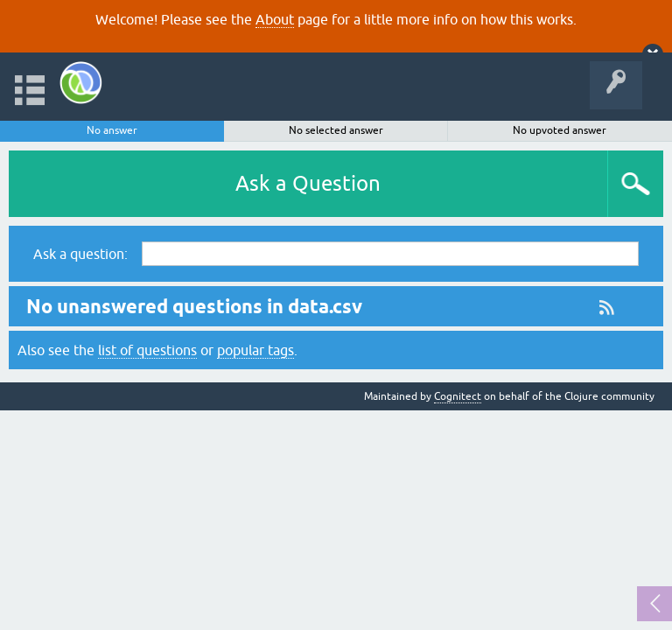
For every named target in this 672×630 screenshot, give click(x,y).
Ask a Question (308, 183)
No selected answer (336, 130)
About (275, 19)
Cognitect (458, 396)
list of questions (147, 350)
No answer (112, 130)
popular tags (255, 350)
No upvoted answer (560, 130)
